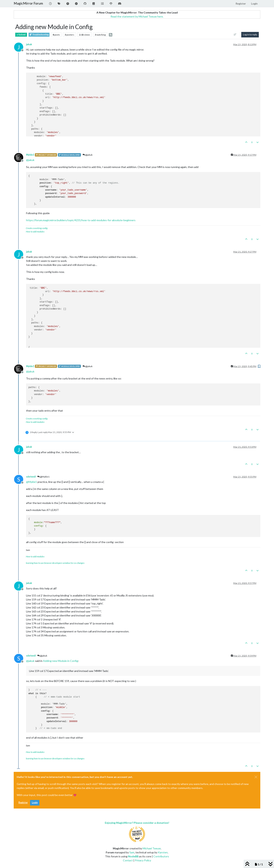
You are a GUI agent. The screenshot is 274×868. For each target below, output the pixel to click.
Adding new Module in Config (61, 661)
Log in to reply (250, 34)
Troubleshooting (39, 35)
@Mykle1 (43, 477)
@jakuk (88, 155)
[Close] (256, 777)
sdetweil (31, 477)
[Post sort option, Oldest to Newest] (235, 35)
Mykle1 (30, 155)
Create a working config (37, 228)
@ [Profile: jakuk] (30, 160)
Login (35, 803)
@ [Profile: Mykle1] (31, 482)
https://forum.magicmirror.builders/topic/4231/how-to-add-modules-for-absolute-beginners (81, 220)
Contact (128, 860)
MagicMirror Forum (28, 3)
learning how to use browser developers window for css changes (55, 563)
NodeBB (133, 856)
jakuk (29, 44)
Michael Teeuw (152, 848)
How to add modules (35, 232)
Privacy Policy (143, 860)
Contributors (161, 856)
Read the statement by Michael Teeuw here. (137, 16)
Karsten (163, 852)
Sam (132, 852)
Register (23, 803)
